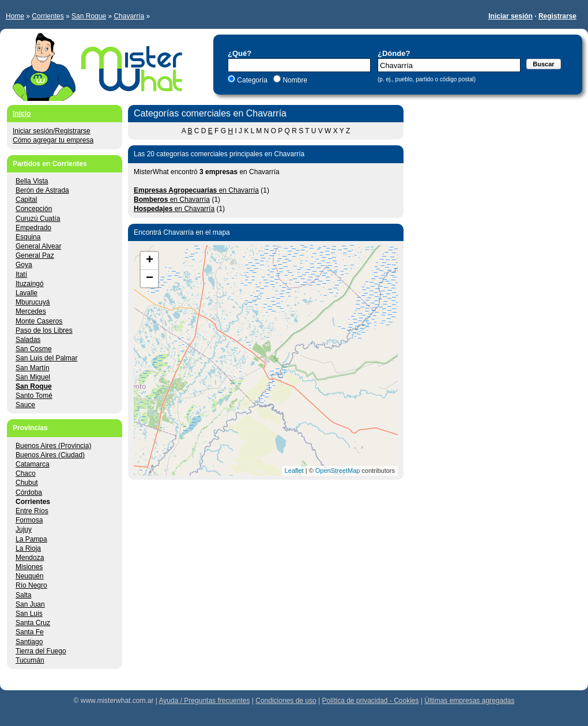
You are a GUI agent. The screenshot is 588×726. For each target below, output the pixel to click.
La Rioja (28, 548)
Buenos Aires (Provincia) (53, 446)
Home (15, 16)
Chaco (26, 473)
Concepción (34, 209)
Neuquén (30, 576)
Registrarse (557, 16)
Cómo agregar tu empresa (53, 140)
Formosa (29, 520)
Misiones (29, 567)
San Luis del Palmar (46, 358)
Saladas (28, 340)
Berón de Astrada (42, 190)
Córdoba (29, 492)
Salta (23, 595)
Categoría (252, 80)
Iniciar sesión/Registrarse (52, 131)
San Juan (30, 604)
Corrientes (48, 16)
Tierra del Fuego (41, 651)
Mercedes (31, 311)
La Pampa (31, 539)
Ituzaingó (30, 284)
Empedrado (33, 228)
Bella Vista (32, 181)
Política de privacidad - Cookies (370, 701)
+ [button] (150, 261)
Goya (24, 265)
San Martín (33, 368)
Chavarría (129, 16)
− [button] (150, 279)
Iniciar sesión (510, 16)
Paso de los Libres (44, 330)
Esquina (28, 237)
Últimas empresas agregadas (469, 701)
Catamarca (33, 464)
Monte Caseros (39, 321)
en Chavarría (196, 190)
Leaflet (294, 471)
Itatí (21, 274)
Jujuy (24, 529)
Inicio (22, 114)
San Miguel (33, 377)
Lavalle (27, 293)
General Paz (35, 255)
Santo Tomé (34, 396)
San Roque (89, 16)
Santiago (29, 642)
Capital (26, 200)
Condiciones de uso (286, 701)
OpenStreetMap (338, 471)
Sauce (25, 405)
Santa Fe (30, 632)
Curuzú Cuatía (38, 219)
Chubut (27, 483)
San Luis (29, 614)
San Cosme (34, 349)
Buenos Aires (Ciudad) (50, 455)
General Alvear (38, 246)
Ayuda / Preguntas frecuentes (205, 701)
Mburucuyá (33, 302)
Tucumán (30, 660)
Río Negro (31, 585)
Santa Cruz (33, 623)
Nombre (294, 80)
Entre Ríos (32, 511)
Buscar (543, 64)
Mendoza (30, 558)
